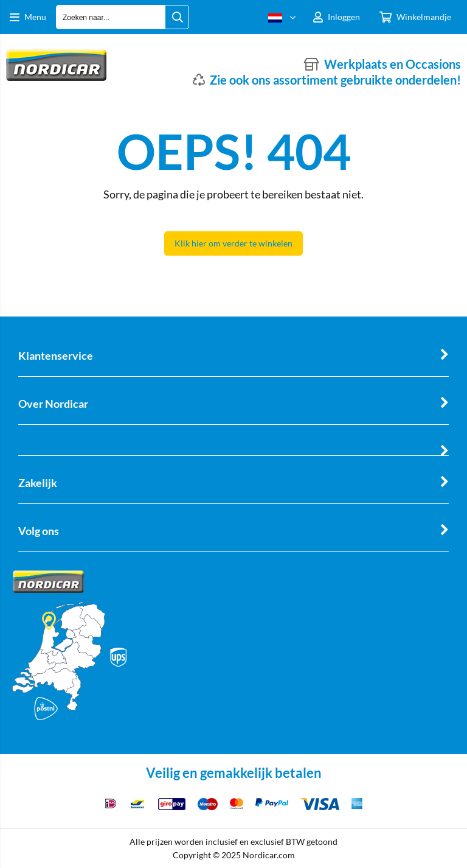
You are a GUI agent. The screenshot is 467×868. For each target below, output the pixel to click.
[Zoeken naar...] (177, 17)
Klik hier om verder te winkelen (233, 243)
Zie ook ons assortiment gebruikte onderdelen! (335, 80)
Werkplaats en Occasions (393, 64)
